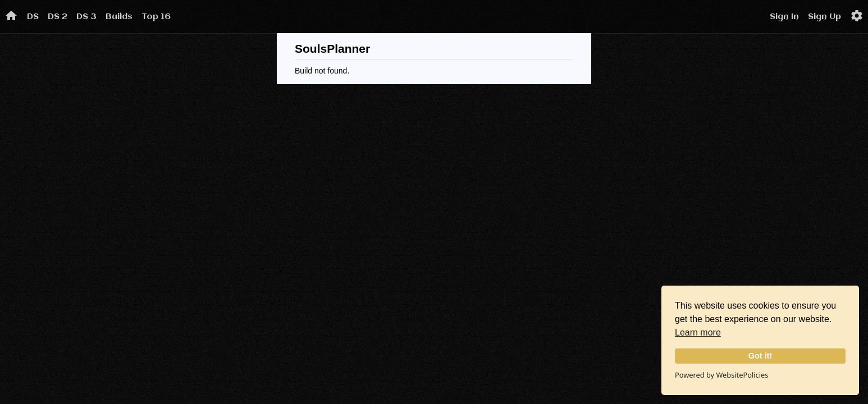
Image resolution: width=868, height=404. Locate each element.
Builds (119, 17)
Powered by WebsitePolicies (721, 375)
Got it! (760, 356)
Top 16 (156, 17)
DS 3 (86, 17)
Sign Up (824, 17)
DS (33, 17)
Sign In (784, 17)
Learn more (698, 332)
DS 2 (58, 17)
